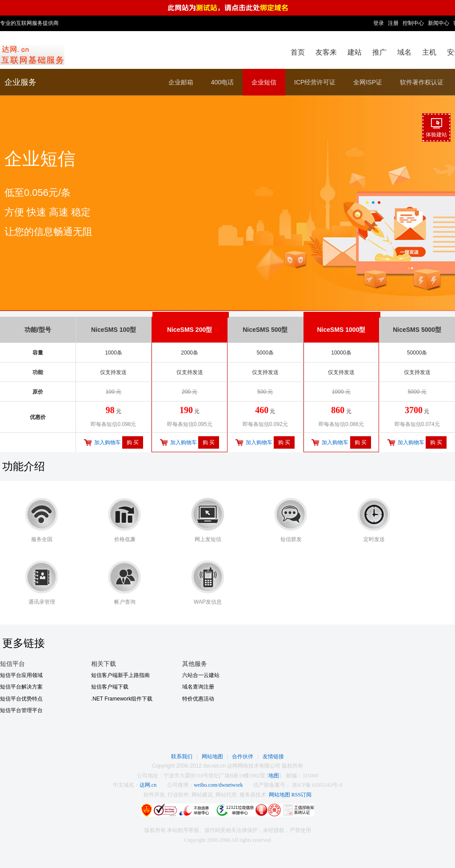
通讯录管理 (42, 602)
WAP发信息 (208, 602)
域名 (404, 52)
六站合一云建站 (201, 675)
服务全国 (42, 539)
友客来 (326, 52)
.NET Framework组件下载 (122, 699)
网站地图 (212, 757)
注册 (393, 23)
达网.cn (148, 785)
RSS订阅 (301, 795)
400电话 (222, 82)
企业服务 (20, 82)
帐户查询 (125, 602)
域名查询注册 (198, 687)
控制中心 (413, 23)
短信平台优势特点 (21, 699)
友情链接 (273, 757)
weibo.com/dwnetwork (218, 785)
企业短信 (264, 82)
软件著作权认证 (422, 82)
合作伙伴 (243, 757)
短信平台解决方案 (21, 687)
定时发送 (374, 539)
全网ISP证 (368, 82)
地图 (274, 776)
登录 (379, 23)
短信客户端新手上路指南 (120, 675)
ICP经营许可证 (315, 82)
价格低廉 (125, 539)
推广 (379, 52)
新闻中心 (439, 23)
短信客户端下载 (110, 687)
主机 (429, 52)
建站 (355, 52)
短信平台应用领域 (21, 675)
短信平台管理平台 (21, 710)
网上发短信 (208, 539)
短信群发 (291, 539)
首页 (298, 52)
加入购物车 (108, 442)
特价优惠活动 (198, 699)
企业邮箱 (181, 82)
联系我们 (182, 757)
